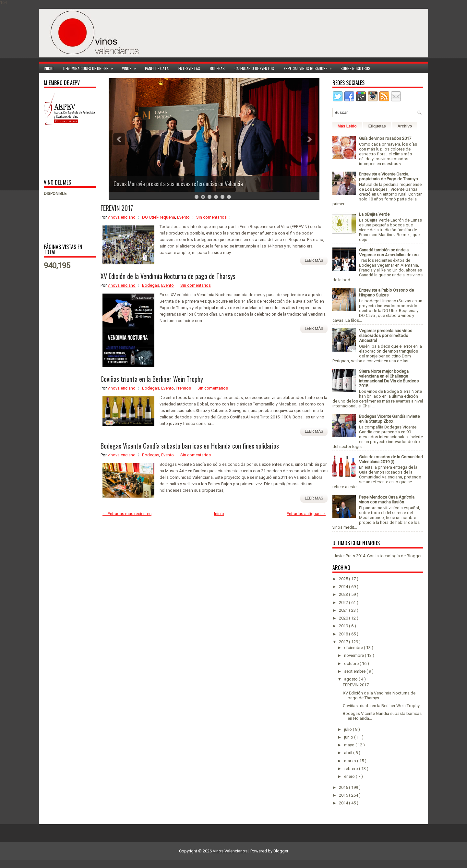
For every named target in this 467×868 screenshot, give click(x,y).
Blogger (414, 556)
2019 (344, 626)
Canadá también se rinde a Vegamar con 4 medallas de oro (389, 252)
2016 (344, 787)
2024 (344, 587)
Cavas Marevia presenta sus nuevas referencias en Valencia (178, 184)
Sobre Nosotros (355, 68)
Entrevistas (189, 68)
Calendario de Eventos (254, 68)
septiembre (355, 671)
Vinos (131, 67)
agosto (351, 679)
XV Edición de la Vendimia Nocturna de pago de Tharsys (168, 276)
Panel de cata (157, 68)
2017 (344, 642)
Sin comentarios (211, 217)
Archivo (405, 126)
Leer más (314, 260)
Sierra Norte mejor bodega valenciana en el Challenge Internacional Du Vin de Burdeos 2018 (389, 379)
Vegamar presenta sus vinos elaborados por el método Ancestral (386, 336)
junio (349, 737)
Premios (183, 388)
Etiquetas (377, 126)
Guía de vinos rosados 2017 (385, 138)
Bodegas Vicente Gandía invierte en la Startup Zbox (389, 419)
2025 (344, 579)
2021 (344, 610)
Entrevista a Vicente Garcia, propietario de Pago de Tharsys (388, 176)
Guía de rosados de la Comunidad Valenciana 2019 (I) (391, 459)
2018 (344, 634)
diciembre (354, 648)
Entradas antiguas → (306, 514)
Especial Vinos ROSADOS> (310, 67)
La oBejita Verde (374, 214)
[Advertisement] (64, 152)
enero (350, 776)
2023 (344, 594)
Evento (183, 217)
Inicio (49, 68)
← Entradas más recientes (127, 514)
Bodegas (217, 68)
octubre (352, 663)
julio (348, 729)
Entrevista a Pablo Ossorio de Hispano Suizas (386, 293)
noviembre (354, 655)
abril (349, 753)
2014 (344, 803)
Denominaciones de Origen (90, 67)
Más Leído (347, 126)
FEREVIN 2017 (117, 208)
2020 (344, 618)
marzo (351, 761)
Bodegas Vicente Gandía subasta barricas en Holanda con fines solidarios (190, 446)
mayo (350, 745)
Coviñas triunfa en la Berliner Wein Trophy (152, 379)
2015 (344, 795)
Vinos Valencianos (230, 851)
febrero (352, 769)
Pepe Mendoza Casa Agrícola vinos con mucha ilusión (387, 500)
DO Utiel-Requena (159, 217)
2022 (344, 603)
